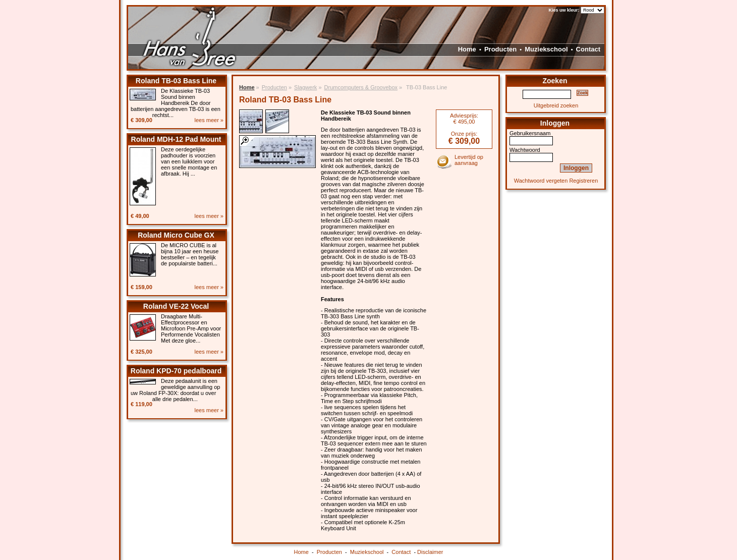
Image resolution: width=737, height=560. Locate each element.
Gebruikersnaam (530, 133)
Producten (500, 49)
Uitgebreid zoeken (556, 105)
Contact (588, 49)
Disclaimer (430, 552)
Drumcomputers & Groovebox (361, 87)
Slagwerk (305, 87)
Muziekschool (546, 49)
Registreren (583, 181)
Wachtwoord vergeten (541, 181)
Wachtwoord (525, 150)
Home (467, 49)
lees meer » (209, 120)
